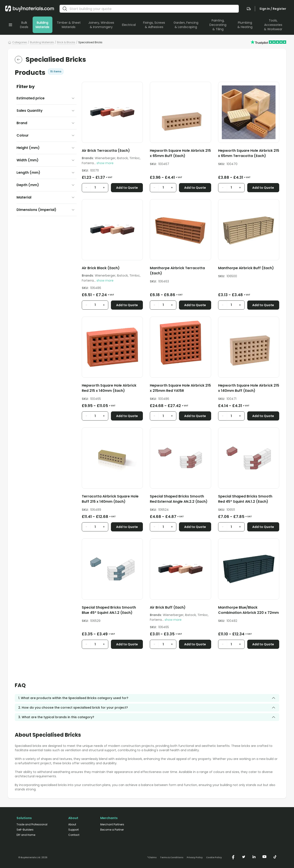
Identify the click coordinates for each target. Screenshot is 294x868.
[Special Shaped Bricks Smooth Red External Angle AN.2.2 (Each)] (180, 500)
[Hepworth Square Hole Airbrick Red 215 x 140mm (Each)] (112, 389)
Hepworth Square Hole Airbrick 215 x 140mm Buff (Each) (249, 388)
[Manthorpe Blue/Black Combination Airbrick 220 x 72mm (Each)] (249, 611)
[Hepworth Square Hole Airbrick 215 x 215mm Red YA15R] (180, 389)
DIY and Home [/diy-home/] (26, 835)
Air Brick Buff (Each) (168, 607)
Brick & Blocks (66, 42)
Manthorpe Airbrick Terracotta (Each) (177, 271)
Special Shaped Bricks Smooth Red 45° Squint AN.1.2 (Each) (245, 499)
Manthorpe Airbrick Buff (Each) (246, 268)
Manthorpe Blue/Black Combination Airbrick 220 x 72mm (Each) (248, 610)
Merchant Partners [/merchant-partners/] (112, 825)
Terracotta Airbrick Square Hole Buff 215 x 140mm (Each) (110, 499)
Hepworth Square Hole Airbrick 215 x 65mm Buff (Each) (180, 153)
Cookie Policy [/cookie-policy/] (214, 858)
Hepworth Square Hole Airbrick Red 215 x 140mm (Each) (109, 388)
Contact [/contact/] (74, 835)
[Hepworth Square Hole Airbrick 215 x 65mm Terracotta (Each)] (249, 154)
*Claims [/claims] (152, 858)
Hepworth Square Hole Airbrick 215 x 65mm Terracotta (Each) (249, 153)
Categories (20, 42)
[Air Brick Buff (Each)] (180, 608)
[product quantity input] (95, 188)
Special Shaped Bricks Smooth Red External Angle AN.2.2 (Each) (179, 499)
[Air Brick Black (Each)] (112, 269)
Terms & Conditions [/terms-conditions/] (172, 858)
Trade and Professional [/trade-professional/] (32, 825)
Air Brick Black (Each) (101, 268)
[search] (65, 9)
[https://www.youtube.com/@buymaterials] (264, 857)
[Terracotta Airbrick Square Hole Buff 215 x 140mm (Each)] (112, 500)
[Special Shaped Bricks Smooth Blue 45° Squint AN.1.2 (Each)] (112, 611)
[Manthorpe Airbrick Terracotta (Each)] (180, 271)
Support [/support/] (73, 830)
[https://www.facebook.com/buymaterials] (233, 857)
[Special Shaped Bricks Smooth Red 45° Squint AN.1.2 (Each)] (249, 500)
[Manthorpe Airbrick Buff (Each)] (249, 269)
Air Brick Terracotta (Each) (106, 151)
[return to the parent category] (18, 60)
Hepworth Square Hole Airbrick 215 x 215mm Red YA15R (180, 388)
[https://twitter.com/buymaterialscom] (244, 857)
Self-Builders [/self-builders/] (25, 830)
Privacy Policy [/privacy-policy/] (195, 858)
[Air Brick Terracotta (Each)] (112, 151)
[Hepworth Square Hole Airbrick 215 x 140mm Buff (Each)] (249, 389)
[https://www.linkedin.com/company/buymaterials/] (254, 857)
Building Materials (42, 42)
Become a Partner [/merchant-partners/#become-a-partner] (112, 830)
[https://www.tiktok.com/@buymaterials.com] (275, 857)
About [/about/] (72, 825)
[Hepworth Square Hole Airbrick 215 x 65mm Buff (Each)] (180, 154)
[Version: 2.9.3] (33, 857)
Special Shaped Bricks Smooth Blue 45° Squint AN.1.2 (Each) (109, 610)
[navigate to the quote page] (249, 9)
